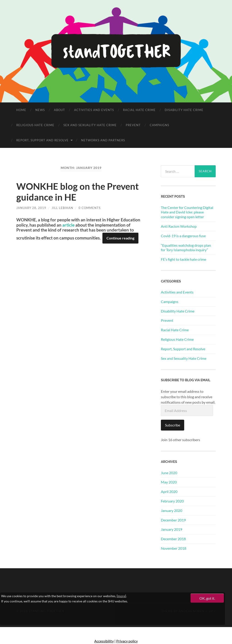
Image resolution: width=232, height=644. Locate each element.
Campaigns (159, 125)
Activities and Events (94, 110)
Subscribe (173, 425)
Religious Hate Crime (35, 125)
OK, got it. (207, 598)
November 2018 (174, 548)
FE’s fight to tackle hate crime (184, 259)
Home (21, 110)
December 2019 (173, 520)
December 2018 (173, 539)
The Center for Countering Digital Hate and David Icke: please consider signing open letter (187, 212)
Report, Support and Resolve (42, 140)
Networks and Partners (103, 140)
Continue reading (120, 238)
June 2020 (169, 473)
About (59, 110)
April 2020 (169, 491)
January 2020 (172, 510)
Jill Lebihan (62, 208)
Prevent (133, 125)
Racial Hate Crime (139, 110)
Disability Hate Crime (184, 110)
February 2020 (172, 501)
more (121, 596)
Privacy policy (127, 641)
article (68, 225)
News (40, 110)
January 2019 (172, 529)
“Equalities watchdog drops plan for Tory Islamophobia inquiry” (186, 248)
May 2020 (169, 482)
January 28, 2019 (31, 208)
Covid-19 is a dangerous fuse (183, 236)
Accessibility (104, 641)
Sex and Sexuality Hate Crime (90, 125)
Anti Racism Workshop (179, 226)
